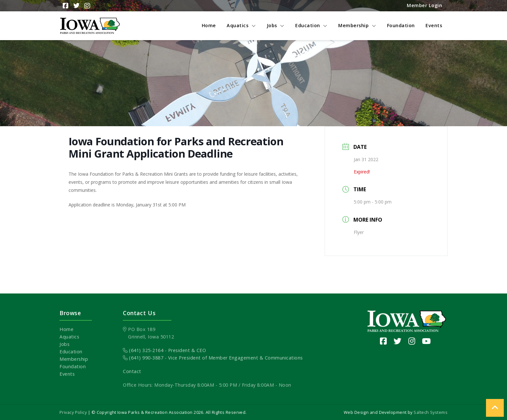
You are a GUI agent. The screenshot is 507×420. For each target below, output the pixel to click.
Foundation (73, 366)
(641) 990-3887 (143, 358)
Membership (74, 359)
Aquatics (69, 337)
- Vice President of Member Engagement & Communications (233, 358)
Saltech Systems (431, 412)
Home (66, 329)
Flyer (359, 232)
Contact (132, 371)
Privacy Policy (73, 412)
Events (67, 374)
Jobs (65, 344)
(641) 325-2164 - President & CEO (164, 350)
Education (71, 352)
